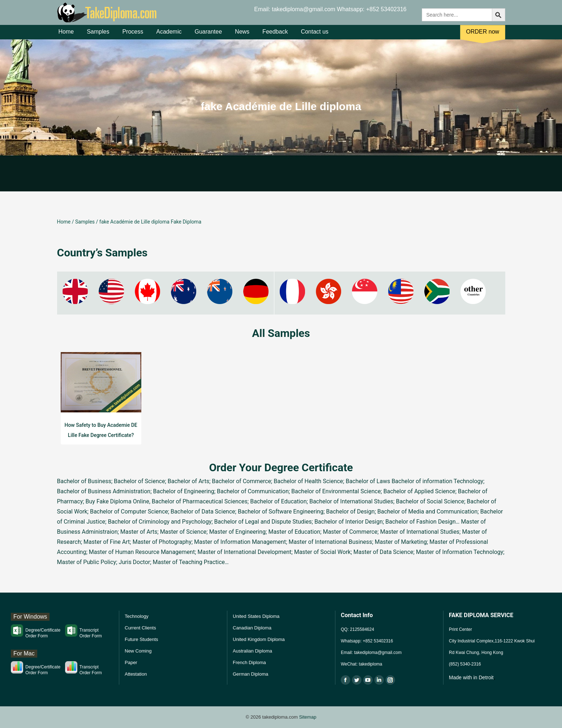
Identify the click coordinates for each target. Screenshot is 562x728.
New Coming (138, 651)
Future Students (141, 639)
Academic (169, 36)
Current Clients (140, 628)
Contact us (314, 36)
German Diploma (250, 674)
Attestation (136, 674)
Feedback (275, 36)
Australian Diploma (252, 651)
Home (66, 36)
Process (133, 36)
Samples (98, 36)
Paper (131, 662)
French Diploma (249, 662)
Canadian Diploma (252, 628)
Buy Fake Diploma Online (117, 501)
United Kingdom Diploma (259, 639)
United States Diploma (256, 616)
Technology (137, 616)
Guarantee (208, 36)
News (242, 36)
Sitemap (308, 717)
